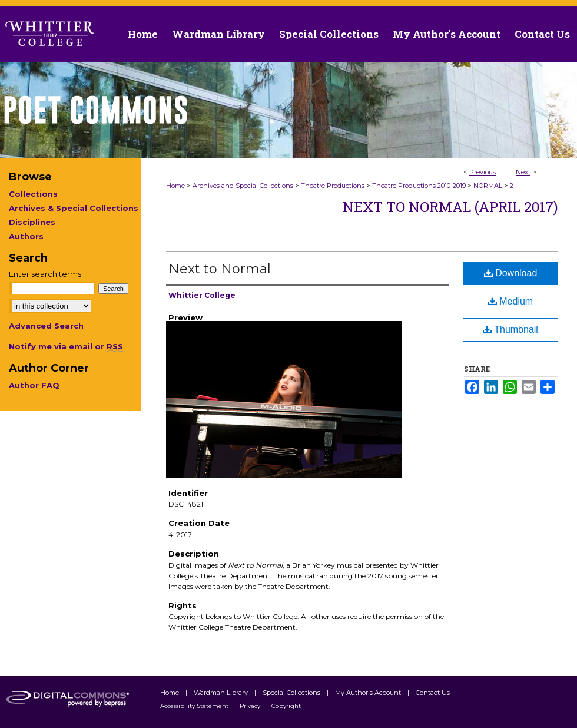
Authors (26, 236)
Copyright (286, 706)
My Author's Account (369, 693)
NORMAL (488, 186)
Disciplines (32, 222)
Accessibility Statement (195, 706)
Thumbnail (510, 330)
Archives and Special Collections (243, 186)
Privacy (251, 706)
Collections (33, 194)
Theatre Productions (333, 186)
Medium (510, 301)
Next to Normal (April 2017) (450, 207)
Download (511, 273)
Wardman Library (222, 693)
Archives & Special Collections (74, 208)
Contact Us (542, 34)
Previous (483, 172)
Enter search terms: (46, 274)
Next (523, 172)
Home (175, 186)
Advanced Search (46, 326)
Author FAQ (34, 385)
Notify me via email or (66, 346)
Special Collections (292, 693)
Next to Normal (220, 269)
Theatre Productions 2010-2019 (419, 186)
